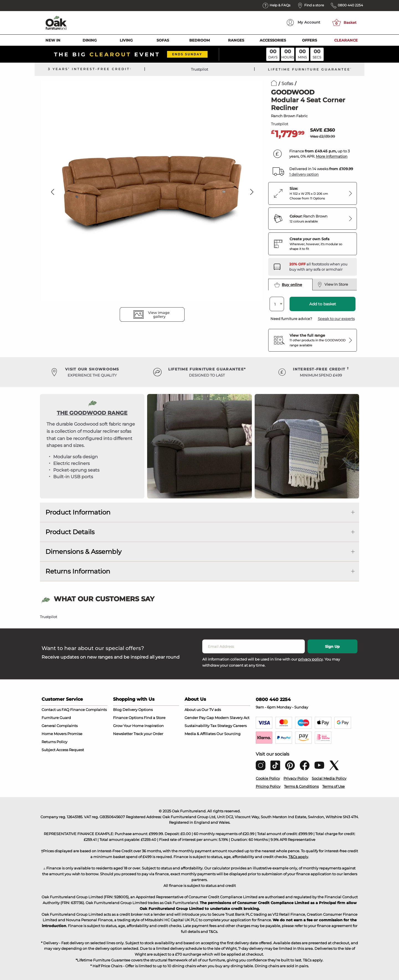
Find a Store (155, 718)
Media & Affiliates (200, 734)
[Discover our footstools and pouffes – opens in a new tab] (321, 267)
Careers (240, 726)
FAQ (65, 710)
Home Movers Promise (62, 734)
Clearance (346, 40)
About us (193, 710)
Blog (117, 710)
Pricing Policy (268, 786)
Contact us (51, 710)
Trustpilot (199, 69)
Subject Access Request (63, 750)
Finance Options (128, 718)
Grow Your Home (128, 726)
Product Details (70, 532)
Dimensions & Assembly (83, 552)
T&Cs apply (298, 857)
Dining (90, 40)
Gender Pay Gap (199, 718)
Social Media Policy (329, 778)
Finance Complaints (88, 710)
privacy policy (310, 659)
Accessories (273, 40)
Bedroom (199, 40)
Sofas (163, 40)
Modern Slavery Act (232, 718)
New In (53, 40)
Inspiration (154, 726)
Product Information (78, 512)
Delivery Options (138, 710)
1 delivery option (304, 174)
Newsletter (123, 734)
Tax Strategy (221, 726)
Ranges (236, 40)
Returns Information (78, 571)
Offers (310, 40)
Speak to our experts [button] (336, 319)
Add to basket (323, 304)
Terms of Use (333, 786)
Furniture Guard (56, 718)
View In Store (333, 285)
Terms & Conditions (301, 786)
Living (126, 40)
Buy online (288, 285)
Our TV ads (211, 710)
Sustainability (197, 726)
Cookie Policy (268, 778)
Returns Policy (54, 742)
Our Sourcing (228, 734)
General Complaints (60, 726)
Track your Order (148, 734)
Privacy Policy (296, 778)
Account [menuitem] (304, 23)
